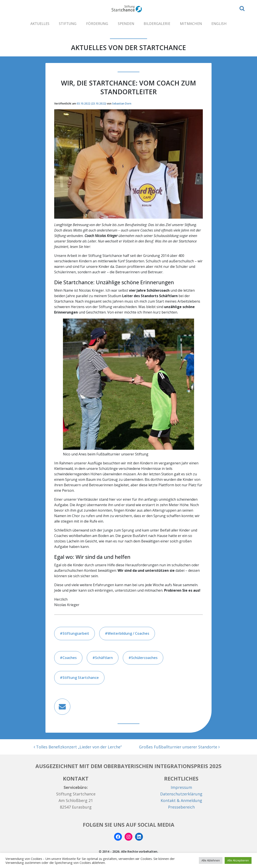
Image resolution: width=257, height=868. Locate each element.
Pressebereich (181, 807)
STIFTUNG (68, 24)
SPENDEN (126, 24)
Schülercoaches (144, 658)
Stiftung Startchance (81, 678)
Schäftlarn (104, 658)
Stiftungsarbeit (76, 633)
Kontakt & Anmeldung (181, 800)
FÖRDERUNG (97, 24)
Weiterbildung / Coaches (128, 633)
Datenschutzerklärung (181, 794)
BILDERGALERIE (157, 24)
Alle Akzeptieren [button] (238, 860)
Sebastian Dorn (122, 104)
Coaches (70, 658)
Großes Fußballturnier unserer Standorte (179, 747)
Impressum (181, 787)
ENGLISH (219, 24)
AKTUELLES (40, 24)
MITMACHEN (191, 24)
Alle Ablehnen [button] (211, 860)
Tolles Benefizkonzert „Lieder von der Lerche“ (78, 747)
